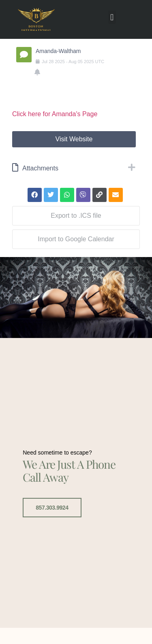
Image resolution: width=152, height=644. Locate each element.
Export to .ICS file (76, 216)
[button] (112, 17)
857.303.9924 (52, 506)
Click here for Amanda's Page (55, 114)
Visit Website (74, 139)
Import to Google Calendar (76, 239)
